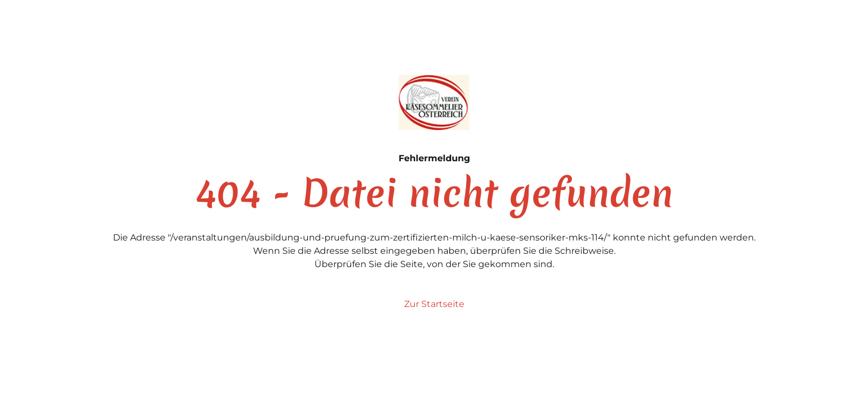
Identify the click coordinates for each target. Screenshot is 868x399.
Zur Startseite (434, 304)
